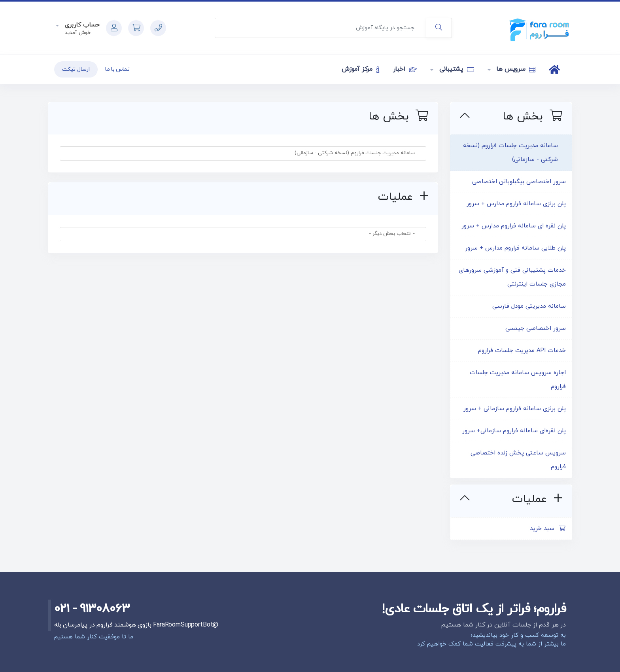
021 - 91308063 (92, 609)
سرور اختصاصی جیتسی (536, 328)
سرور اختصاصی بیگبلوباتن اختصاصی (519, 182)
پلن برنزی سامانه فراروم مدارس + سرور (516, 204)
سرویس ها (515, 69)
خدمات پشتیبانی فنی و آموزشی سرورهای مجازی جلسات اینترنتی (512, 277)
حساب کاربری (81, 25)
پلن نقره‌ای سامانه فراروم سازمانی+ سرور (514, 431)
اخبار (405, 69)
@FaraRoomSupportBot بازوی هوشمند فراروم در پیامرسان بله (136, 625)
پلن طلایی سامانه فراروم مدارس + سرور (515, 248)
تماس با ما (117, 69)
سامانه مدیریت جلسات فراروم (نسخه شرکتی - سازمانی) (510, 153)
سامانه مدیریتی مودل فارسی (529, 306)
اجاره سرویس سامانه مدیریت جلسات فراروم (518, 380)
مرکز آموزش (360, 69)
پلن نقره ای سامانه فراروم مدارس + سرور (514, 226)
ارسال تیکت (76, 69)
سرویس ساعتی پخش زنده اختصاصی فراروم (518, 460)
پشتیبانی (456, 69)
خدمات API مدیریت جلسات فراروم (522, 351)
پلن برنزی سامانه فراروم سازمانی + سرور (515, 409)
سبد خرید (548, 529)
